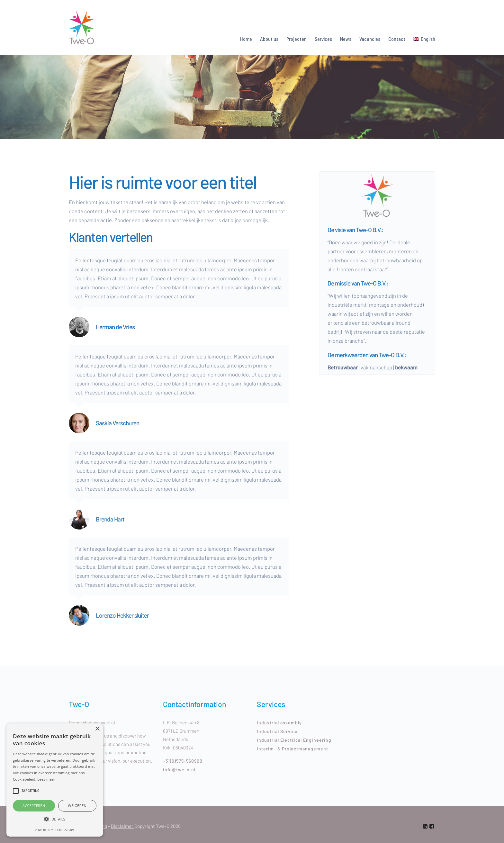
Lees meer (46, 779)
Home (246, 39)
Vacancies (370, 39)
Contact (397, 39)
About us (269, 39)
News (346, 39)
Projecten (297, 39)
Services (323, 39)
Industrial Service (277, 731)
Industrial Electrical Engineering (294, 740)
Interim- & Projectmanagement (292, 749)
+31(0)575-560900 (183, 761)
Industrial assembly (279, 723)
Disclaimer (123, 826)
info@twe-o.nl (179, 770)
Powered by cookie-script (55, 830)
